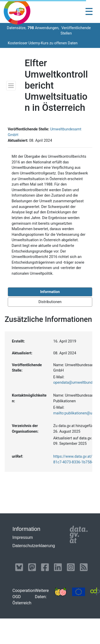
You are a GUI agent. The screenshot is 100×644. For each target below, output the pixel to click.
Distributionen (50, 302)
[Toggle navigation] (89, 11)
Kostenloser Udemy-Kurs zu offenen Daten (43, 43)
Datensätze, (16, 28)
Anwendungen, (44, 28)
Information (50, 292)
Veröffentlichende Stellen (76, 31)
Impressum (23, 537)
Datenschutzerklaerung (34, 546)
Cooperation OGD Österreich (24, 597)
